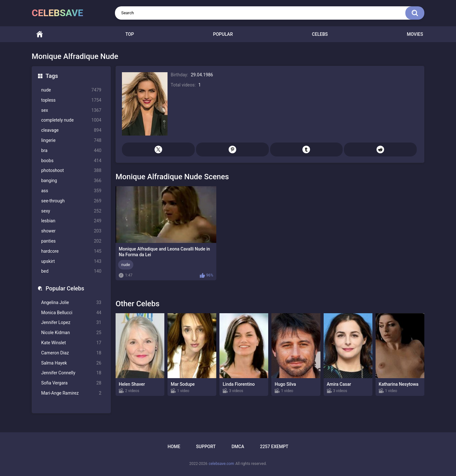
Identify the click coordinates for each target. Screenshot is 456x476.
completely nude (71, 120)
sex (71, 110)
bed (71, 271)
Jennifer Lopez (71, 323)
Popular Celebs (65, 288)
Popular (223, 34)
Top (130, 34)
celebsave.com (221, 464)
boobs (71, 161)
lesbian (71, 221)
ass (71, 191)
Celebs (320, 34)
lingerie (71, 140)
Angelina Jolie (71, 303)
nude (71, 90)
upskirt (71, 261)
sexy (71, 211)
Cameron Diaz (71, 353)
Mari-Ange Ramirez (71, 393)
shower (71, 231)
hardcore (71, 251)
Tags (52, 76)
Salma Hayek (71, 363)
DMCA (238, 447)
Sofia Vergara (71, 383)
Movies (415, 34)
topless (71, 100)
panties (71, 241)
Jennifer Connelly (71, 373)
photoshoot (71, 171)
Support (206, 447)
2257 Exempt (274, 447)
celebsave (57, 13)
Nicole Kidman (71, 333)
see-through (71, 201)
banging (71, 181)
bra (71, 151)
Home (40, 34)
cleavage (71, 130)
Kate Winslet (71, 343)
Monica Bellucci (71, 313)
